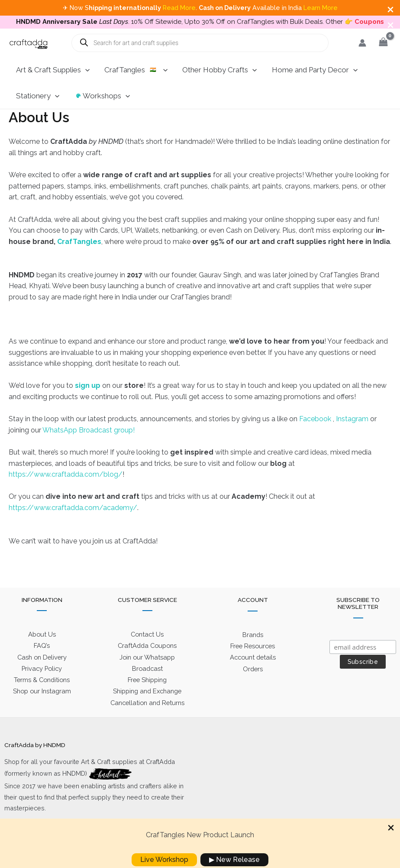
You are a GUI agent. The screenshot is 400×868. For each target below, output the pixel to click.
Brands (253, 651)
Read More (179, 8)
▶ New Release (234, 860)
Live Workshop (164, 860)
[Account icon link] (362, 57)
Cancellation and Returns (147, 717)
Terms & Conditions (42, 695)
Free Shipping (147, 695)
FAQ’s (42, 662)
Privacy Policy (42, 684)
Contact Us (147, 651)
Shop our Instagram (42, 707)
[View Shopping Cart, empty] (383, 57)
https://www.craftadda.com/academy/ (73, 522)
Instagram (353, 434)
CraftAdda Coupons (147, 662)
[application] (85, 85)
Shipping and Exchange (147, 707)
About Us (42, 651)
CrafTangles (79, 256)
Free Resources (253, 662)
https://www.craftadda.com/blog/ (66, 489)
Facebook (316, 434)
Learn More (321, 8)
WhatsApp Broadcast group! (89, 445)
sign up (88, 400)
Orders (253, 684)
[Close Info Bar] (390, 10)
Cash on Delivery (42, 673)
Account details (253, 674)
